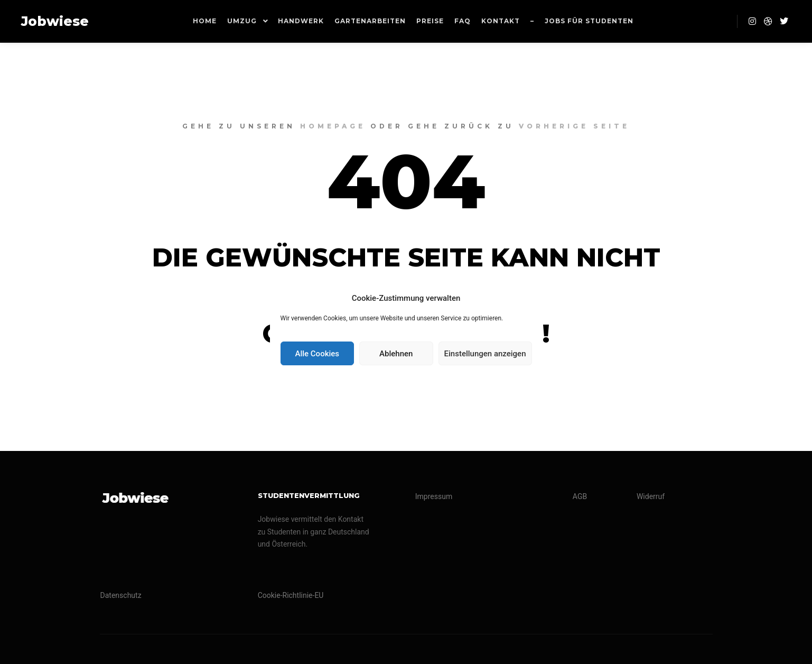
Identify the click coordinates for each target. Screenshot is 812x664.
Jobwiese (55, 21)
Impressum (434, 496)
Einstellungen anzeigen (485, 354)
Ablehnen (396, 354)
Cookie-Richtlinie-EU (291, 595)
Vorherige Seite (574, 126)
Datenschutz (121, 595)
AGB (580, 496)
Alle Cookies (317, 354)
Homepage (333, 126)
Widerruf (651, 496)
